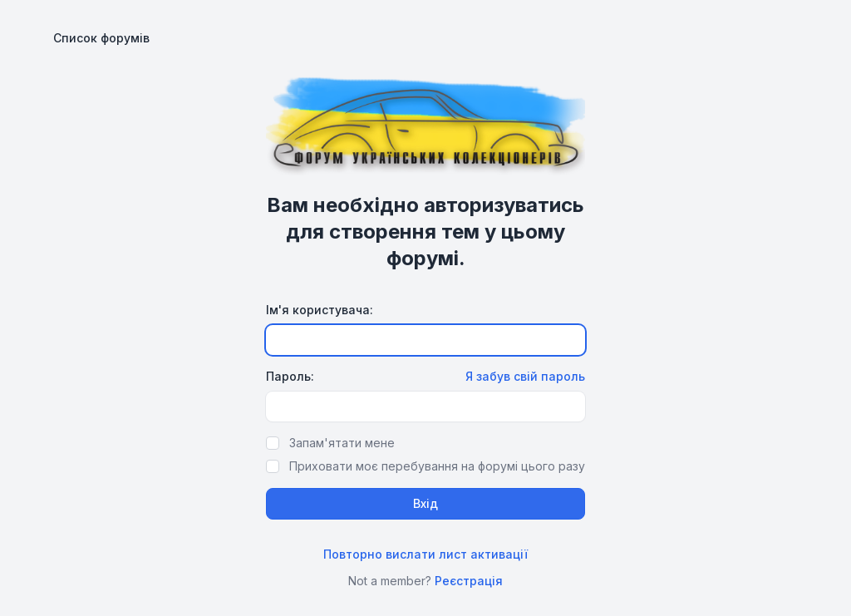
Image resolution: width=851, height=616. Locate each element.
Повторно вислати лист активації (425, 554)
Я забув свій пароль (525, 376)
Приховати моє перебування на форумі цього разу (437, 466)
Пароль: (290, 376)
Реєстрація (469, 581)
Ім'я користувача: (320, 310)
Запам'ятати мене (342, 443)
